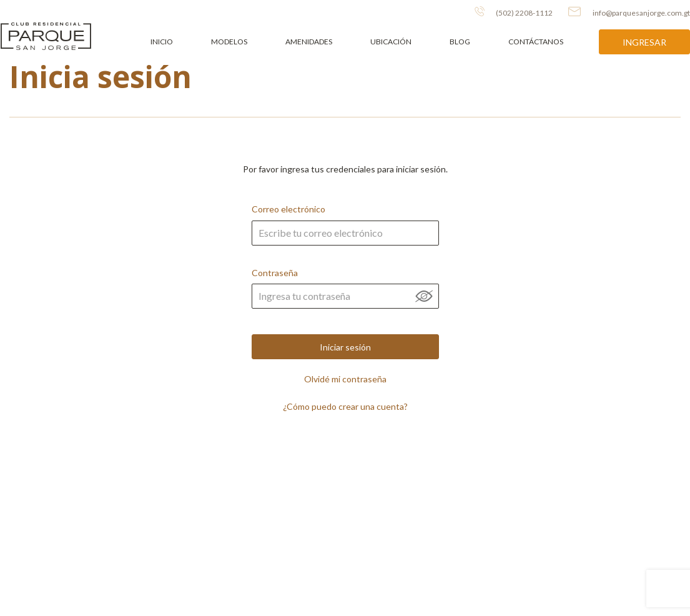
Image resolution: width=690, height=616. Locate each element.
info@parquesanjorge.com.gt (629, 12)
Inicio (162, 42)
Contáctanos (536, 42)
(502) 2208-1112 (514, 12)
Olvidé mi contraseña (345, 379)
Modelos (229, 42)
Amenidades (309, 42)
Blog (460, 42)
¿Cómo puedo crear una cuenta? (345, 407)
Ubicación (391, 42)
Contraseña (345, 298)
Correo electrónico (345, 234)
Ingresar (644, 42)
